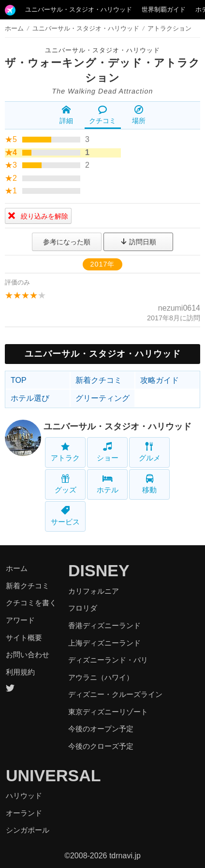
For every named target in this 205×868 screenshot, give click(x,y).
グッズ (66, 484)
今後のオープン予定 (101, 729)
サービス (65, 516)
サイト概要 (24, 638)
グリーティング (102, 398)
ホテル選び (30, 398)
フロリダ (83, 608)
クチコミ (102, 115)
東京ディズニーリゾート (108, 712)
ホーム (14, 28)
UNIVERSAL (53, 775)
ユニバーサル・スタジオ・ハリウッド (79, 9)
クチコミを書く (31, 603)
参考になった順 (67, 242)
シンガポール (28, 830)
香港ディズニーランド (104, 625)
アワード (20, 620)
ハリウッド (24, 796)
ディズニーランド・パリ (108, 660)
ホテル (108, 484)
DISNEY (99, 570)
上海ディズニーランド (104, 643)
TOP (19, 380)
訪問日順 (138, 242)
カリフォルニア (94, 591)
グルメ (150, 452)
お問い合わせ (28, 655)
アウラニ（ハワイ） (101, 677)
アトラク (65, 452)
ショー (108, 452)
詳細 (66, 115)
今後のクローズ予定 (101, 746)
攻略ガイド (160, 380)
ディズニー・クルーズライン (115, 694)
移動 (149, 484)
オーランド (24, 813)
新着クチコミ (99, 380)
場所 (139, 115)
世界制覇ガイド (164, 9)
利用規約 (20, 672)
